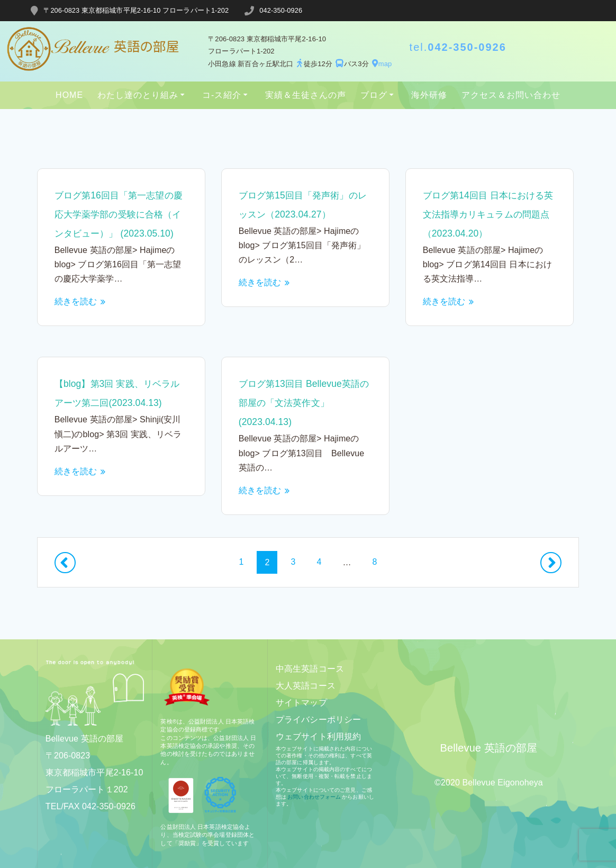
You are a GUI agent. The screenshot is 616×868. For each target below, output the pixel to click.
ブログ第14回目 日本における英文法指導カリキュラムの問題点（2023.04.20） (487, 214)
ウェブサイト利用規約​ (318, 736)
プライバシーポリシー (318, 720)
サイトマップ (301, 703)
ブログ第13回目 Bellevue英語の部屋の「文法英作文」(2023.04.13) (486, 403)
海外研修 (429, 95)
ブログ (374, 95)
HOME (69, 95)
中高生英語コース (310, 669)
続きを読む (76, 320)
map (381, 64)
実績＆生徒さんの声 (306, 95)
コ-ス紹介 (222, 95)
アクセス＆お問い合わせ (511, 95)
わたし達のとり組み (138, 95)
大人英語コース (306, 686)
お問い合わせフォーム (314, 797)
